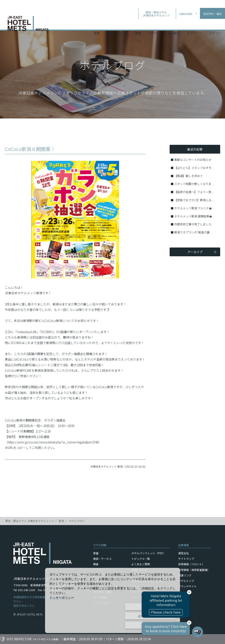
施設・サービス (117, 24)
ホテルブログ (77, 521)
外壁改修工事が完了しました (193, 224)
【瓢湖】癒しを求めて (189, 176)
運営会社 (183, 553)
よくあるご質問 (141, 564)
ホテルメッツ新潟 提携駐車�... (194, 216)
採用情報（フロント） (191, 564)
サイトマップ (186, 559)
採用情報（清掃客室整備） (194, 570)
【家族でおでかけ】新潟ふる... (194, 200)
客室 (97, 24)
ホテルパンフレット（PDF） (148, 553)
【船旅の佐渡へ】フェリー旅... (194, 192)
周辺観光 (174, 24)
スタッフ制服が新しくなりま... (194, 184)
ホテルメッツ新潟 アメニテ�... (194, 208)
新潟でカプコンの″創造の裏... (193, 232)
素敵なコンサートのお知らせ (193, 160)
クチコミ (215, 24)
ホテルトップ (186, 581)
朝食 (138, 24)
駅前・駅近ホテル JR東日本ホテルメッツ (30, 521)
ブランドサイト (187, 586)
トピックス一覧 (141, 559)
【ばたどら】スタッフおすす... (194, 168)
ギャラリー (194, 24)
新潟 (61, 521)
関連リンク (185, 575)
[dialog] (112, 600)
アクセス (154, 24)
